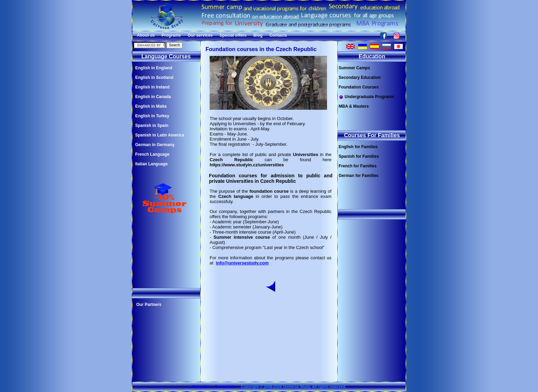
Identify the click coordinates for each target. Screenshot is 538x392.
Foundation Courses (359, 87)
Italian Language (151, 164)
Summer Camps (354, 68)
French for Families (358, 166)
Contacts (278, 35)
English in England (154, 68)
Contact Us (225, 387)
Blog (258, 35)
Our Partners (149, 305)
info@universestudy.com (242, 263)
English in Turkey (152, 116)
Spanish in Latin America (160, 135)
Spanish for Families (359, 156)
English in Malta (151, 106)
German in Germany (155, 145)
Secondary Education (360, 78)
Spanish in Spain (152, 126)
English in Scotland (154, 78)
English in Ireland (152, 87)
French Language (152, 154)
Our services (200, 35)
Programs (171, 35)
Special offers (233, 35)
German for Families (359, 176)
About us (146, 35)
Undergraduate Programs (366, 97)
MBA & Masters (354, 106)
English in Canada (153, 97)
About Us (200, 387)
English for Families (358, 147)
